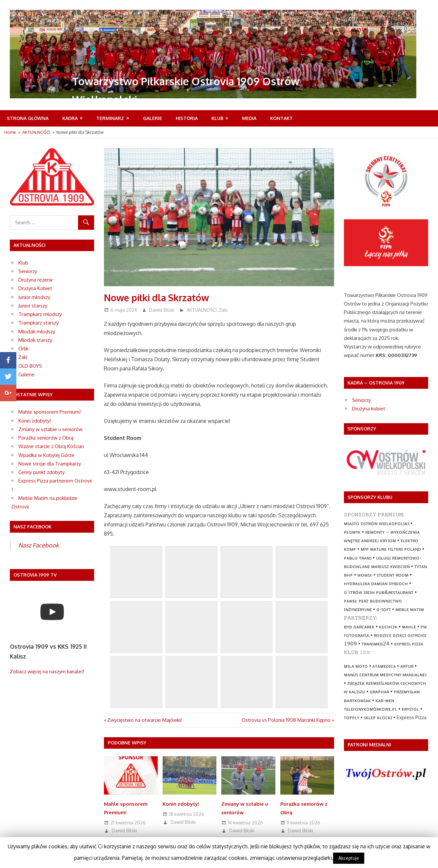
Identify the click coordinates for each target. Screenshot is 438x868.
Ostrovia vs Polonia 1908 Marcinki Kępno (286, 720)
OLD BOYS (30, 366)
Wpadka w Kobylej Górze (46, 455)
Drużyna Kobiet (35, 288)
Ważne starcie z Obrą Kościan (51, 446)
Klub (217, 118)
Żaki (223, 310)
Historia (187, 118)
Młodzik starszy (35, 340)
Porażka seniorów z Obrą (46, 438)
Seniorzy (28, 271)
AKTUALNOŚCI (202, 310)
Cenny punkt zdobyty (41, 472)
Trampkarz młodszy (40, 314)
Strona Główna (28, 118)
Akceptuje (349, 858)
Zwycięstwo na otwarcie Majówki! (144, 720)
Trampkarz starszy (39, 323)
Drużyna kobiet (369, 409)
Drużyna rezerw (36, 280)
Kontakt (281, 118)
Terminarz (110, 118)
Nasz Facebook (39, 545)
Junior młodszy (34, 297)
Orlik (23, 349)
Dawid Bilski (162, 310)
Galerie (152, 118)
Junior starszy (33, 306)
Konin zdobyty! (181, 804)
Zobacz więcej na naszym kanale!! (47, 671)
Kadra (70, 118)
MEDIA (249, 118)
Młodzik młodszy (37, 332)
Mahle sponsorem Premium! (50, 412)
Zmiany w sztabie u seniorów (50, 429)
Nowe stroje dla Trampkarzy (50, 464)
